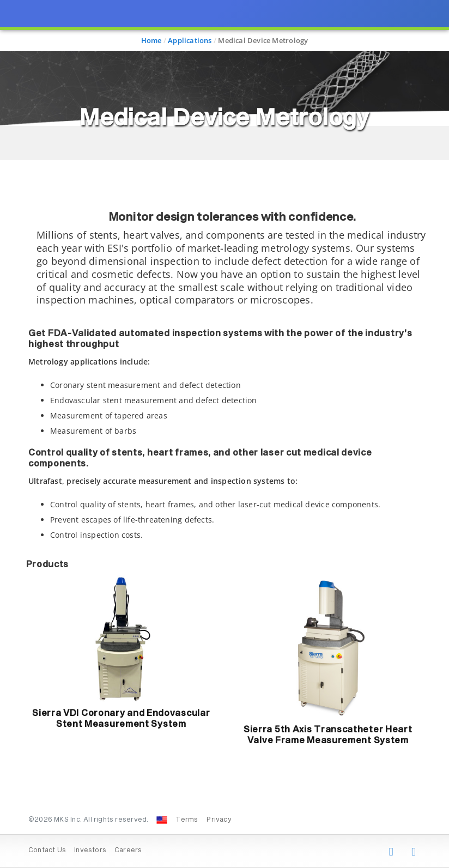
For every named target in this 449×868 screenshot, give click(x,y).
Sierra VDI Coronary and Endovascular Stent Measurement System (121, 719)
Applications (190, 40)
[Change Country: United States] (162, 820)
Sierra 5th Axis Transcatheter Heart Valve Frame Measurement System (328, 735)
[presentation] (225, 434)
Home (151, 40)
